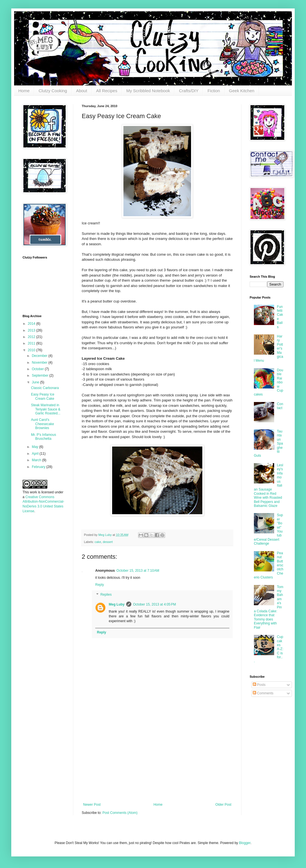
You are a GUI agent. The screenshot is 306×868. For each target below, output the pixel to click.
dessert (108, 542)
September (41, 376)
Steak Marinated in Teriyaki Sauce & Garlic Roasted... (46, 409)
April (36, 454)
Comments (263, 693)
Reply (100, 585)
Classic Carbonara (45, 388)
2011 (32, 343)
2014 (32, 324)
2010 (32, 350)
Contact (280, 406)
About (82, 91)
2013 (32, 330)
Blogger (245, 843)
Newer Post (92, 805)
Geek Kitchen (242, 91)
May (36, 447)
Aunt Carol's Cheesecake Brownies (43, 424)
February (39, 467)
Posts (259, 685)
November (40, 363)
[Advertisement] (157, 760)
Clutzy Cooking (53, 91)
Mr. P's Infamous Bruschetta (44, 437)
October (38, 369)
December (40, 356)
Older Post (223, 805)
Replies (106, 595)
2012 (32, 337)
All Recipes (107, 91)
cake (98, 542)
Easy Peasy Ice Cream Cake (43, 396)
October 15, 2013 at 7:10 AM (138, 571)
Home (24, 91)
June (36, 382)
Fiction (214, 91)
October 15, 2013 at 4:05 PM (154, 604)
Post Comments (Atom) (120, 813)
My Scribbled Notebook (148, 91)
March (37, 460)
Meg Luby (117, 604)
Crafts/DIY (189, 91)
